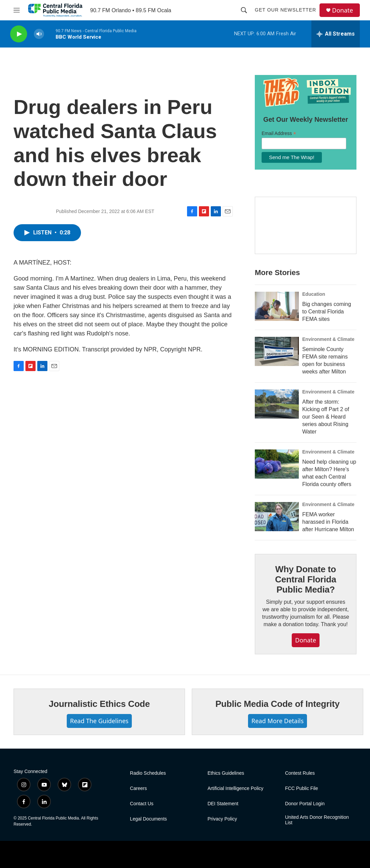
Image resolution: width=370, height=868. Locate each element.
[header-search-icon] (244, 10)
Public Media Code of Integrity (278, 704)
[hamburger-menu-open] (17, 10)
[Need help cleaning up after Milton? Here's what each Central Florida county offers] (277, 464)
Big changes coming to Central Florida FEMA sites (327, 312)
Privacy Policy (222, 819)
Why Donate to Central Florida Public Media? (306, 579)
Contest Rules (300, 773)
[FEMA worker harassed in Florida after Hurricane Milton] (277, 517)
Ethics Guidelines (226, 773)
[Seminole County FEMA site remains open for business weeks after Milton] (277, 351)
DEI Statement (223, 804)
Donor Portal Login (305, 804)
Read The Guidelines (99, 721)
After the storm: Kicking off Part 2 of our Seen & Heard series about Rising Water (326, 417)
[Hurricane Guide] (306, 226)
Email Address (279, 133)
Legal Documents (149, 819)
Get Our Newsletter (285, 10)
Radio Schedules (148, 773)
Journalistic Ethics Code (99, 704)
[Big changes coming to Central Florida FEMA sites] (277, 306)
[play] (19, 34)
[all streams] (336, 34)
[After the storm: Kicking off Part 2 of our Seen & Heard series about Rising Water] (277, 404)
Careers (139, 788)
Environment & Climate (328, 339)
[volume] (39, 34)
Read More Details (277, 721)
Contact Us (142, 804)
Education (314, 294)
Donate (343, 10)
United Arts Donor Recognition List (317, 820)
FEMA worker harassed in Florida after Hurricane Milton (328, 522)
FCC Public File (301, 788)
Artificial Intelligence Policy (235, 788)
